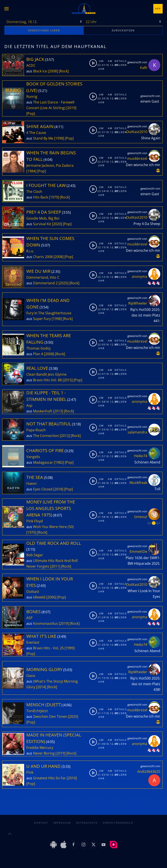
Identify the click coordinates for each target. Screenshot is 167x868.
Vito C (55, 277)
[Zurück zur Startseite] (83, 9)
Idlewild (39, 597)
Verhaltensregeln (118, 818)
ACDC (31, 65)
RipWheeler (138, 303)
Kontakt (41, 818)
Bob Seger (35, 555)
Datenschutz (87, 818)
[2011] (55, 566)
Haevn (32, 483)
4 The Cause (36, 133)
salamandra (137, 432)
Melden (118, 65)
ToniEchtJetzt (37, 711)
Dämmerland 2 (45, 283)
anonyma (139, 277)
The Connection (46, 436)
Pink (30, 772)
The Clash (34, 192)
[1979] (54, 197)
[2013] (58, 411)
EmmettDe (138, 551)
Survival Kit (42, 224)
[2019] (71, 108)
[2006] (51, 597)
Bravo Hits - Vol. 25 (48, 648)
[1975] (31, 532)
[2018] (58, 489)
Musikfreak (138, 483)
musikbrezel (137, 158)
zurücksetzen (123, 30)
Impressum (62, 818)
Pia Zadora (65, 165)
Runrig (32, 97)
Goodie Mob (36, 218)
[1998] (59, 138)
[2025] (63, 283)
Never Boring (44, 753)
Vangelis (33, 457)
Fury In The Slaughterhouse (49, 313)
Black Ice (40, 71)
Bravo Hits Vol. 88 (47, 380)
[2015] (68, 380)
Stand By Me (43, 138)
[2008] (53, 71)
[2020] (57, 224)
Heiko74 (141, 456)
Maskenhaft (43, 411)
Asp (29, 405)
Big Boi (54, 218)
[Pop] (31, 113)
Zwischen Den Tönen (50, 716)
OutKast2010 (137, 132)
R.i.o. (30, 251)
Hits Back (41, 197)
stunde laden (44, 30)
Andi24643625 (149, 771)
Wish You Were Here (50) (53, 527)
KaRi (144, 68)
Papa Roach (36, 430)
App (158, 9)
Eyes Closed (43, 489)
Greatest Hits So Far (49, 778)
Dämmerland (37, 277)
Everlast (33, 642)
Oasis (31, 676)
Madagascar (43, 462)
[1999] (70, 648)
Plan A (38, 354)
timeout (141, 517)
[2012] (65, 436)
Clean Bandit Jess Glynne (46, 374)
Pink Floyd (35, 521)
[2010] (72, 778)
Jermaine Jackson (40, 165)
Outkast (33, 591)
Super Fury (42, 319)
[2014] (41, 687)
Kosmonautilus (45, 623)
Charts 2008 (43, 257)
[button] (7, 9)
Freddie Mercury (40, 748)
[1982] (59, 462)
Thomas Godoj (38, 348)
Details (118, 61)
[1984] (31, 171)
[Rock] (64, 71)
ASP (29, 618)
